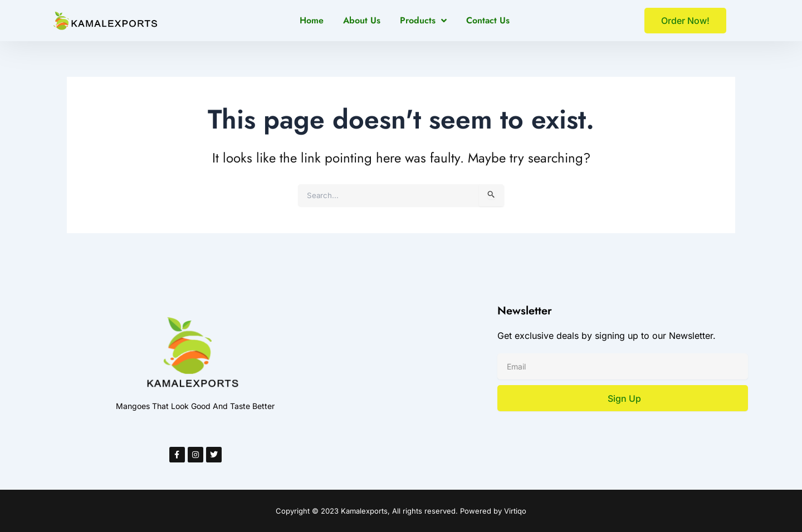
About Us (362, 20)
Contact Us (488, 20)
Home (312, 20)
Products (423, 21)
